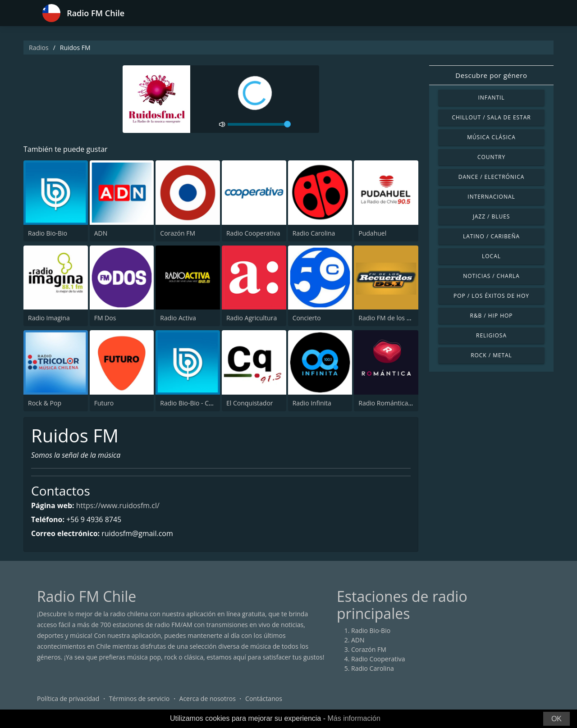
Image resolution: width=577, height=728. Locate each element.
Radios (39, 48)
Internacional (491, 197)
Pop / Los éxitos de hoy (491, 296)
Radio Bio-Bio (48, 233)
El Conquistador (250, 403)
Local (491, 256)
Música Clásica (491, 137)
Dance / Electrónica (491, 177)
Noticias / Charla (491, 276)
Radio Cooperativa (253, 233)
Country (491, 157)
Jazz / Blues (492, 216)
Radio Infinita (312, 403)
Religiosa (491, 335)
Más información (354, 718)
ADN (101, 233)
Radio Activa (178, 318)
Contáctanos (264, 698)
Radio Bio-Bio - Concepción (199, 403)
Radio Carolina (314, 233)
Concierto (307, 318)
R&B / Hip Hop (492, 316)
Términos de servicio (140, 698)
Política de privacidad (68, 698)
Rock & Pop (45, 403)
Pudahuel (372, 233)
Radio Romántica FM (388, 403)
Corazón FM (178, 233)
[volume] (259, 124)
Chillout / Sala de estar (491, 117)
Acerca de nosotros (208, 698)
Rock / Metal (491, 355)
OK (556, 719)
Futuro (104, 403)
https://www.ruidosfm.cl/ (118, 505)
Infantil (491, 98)
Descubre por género (491, 75)
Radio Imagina (49, 318)
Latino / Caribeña (491, 236)
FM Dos (105, 318)
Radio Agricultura (252, 318)
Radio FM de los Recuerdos (398, 318)
